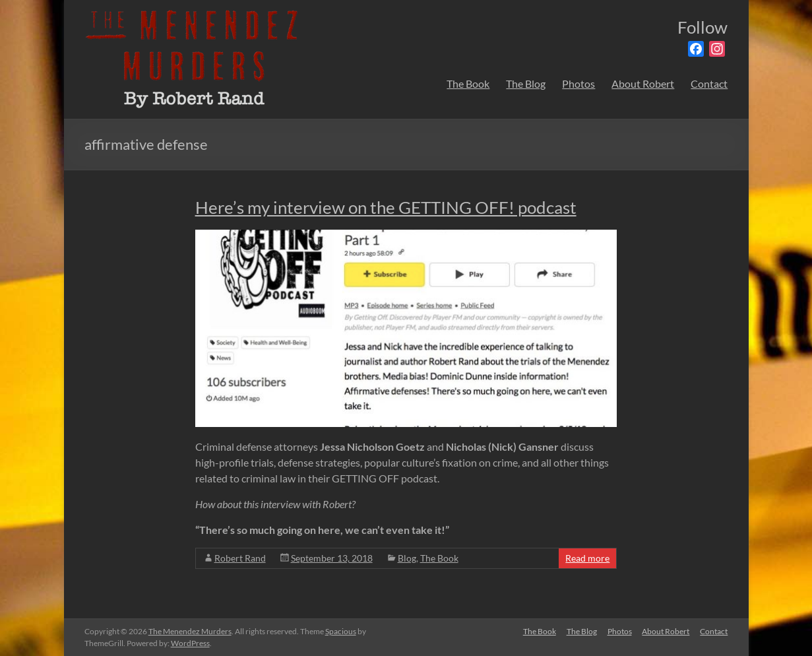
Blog (407, 558)
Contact (709, 83)
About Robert (643, 83)
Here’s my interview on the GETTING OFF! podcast (386, 207)
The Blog (526, 83)
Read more (587, 558)
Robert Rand (240, 558)
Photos (578, 83)
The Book (468, 83)
